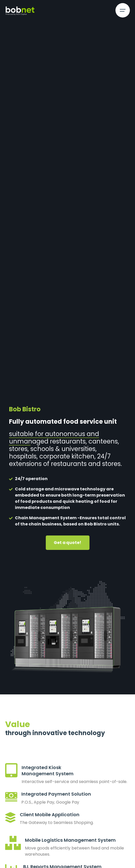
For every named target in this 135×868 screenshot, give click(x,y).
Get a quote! (67, 543)
